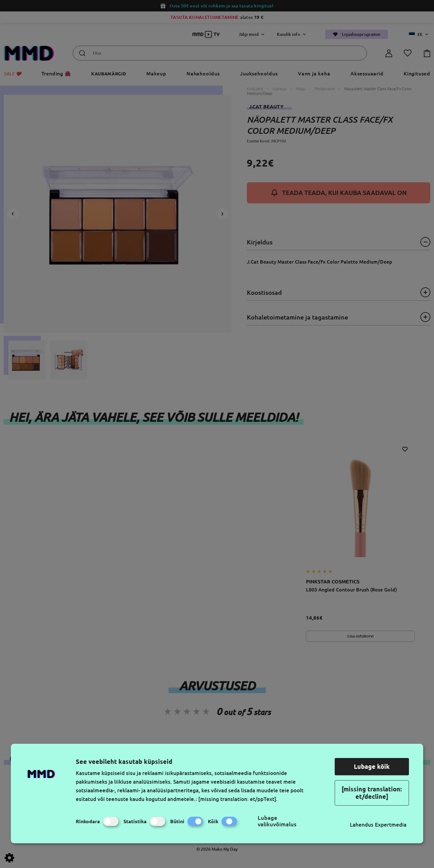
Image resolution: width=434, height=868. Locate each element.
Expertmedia (391, 825)
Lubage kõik (372, 766)
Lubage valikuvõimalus (277, 821)
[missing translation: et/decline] (372, 793)
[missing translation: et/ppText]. (238, 799)
